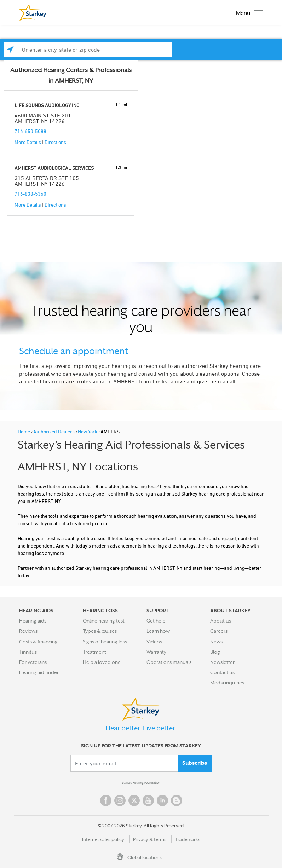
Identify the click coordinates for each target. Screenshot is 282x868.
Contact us (222, 672)
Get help (156, 621)
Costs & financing (38, 642)
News (216, 642)
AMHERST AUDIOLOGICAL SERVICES (54, 168)
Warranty (156, 652)
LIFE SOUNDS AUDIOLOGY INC (47, 105)
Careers (219, 631)
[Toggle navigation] (248, 13)
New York (88, 431)
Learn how (158, 631)
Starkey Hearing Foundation (141, 783)
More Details (28, 142)
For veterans (33, 662)
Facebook (106, 800)
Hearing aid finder (39, 672)
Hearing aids (33, 621)
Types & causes (100, 631)
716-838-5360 (30, 194)
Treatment (94, 652)
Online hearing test (104, 621)
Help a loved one (102, 662)
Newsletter (222, 662)
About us (221, 621)
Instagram (120, 800)
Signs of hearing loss (105, 642)
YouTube (148, 800)
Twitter (134, 800)
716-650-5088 (30, 131)
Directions (55, 142)
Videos (154, 642)
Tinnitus (28, 652)
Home (24, 431)
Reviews (28, 631)
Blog (215, 652)
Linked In (162, 800)
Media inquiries (227, 683)
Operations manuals (169, 662)
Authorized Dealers (54, 431)
